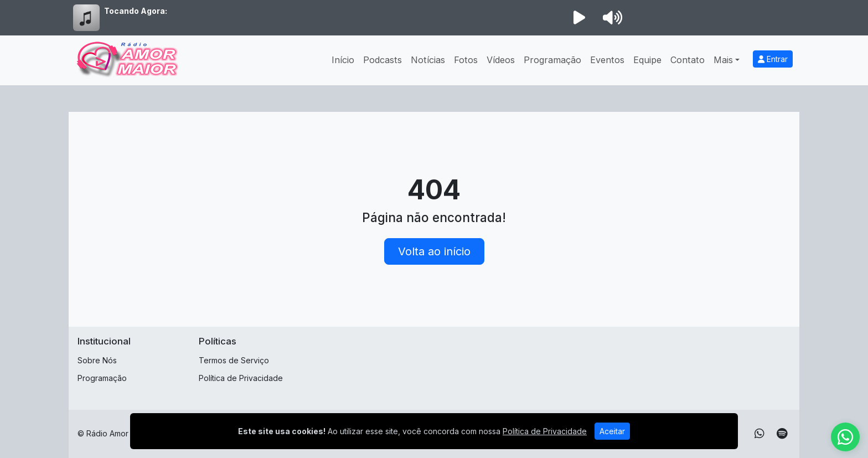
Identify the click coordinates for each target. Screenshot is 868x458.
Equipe (647, 60)
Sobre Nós (97, 360)
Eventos (607, 60)
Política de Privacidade (241, 378)
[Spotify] (782, 434)
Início (343, 60)
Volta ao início (434, 251)
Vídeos (501, 60)
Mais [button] (723, 60)
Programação (552, 60)
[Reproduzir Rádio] (579, 18)
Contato (688, 60)
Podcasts (383, 60)
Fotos (466, 60)
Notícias (428, 60)
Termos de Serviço (234, 360)
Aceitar (612, 431)
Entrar (773, 59)
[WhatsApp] (759, 434)
